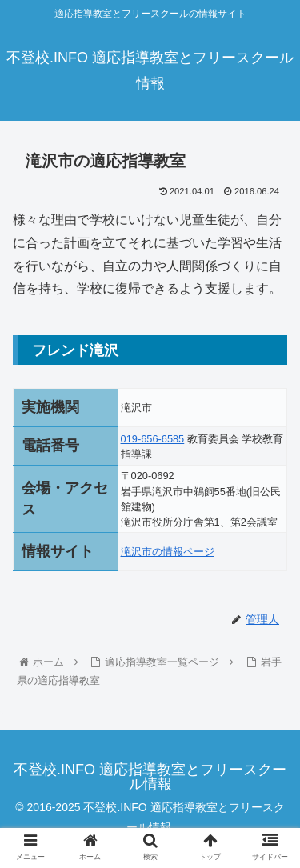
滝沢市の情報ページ (168, 552)
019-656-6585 (153, 439)
